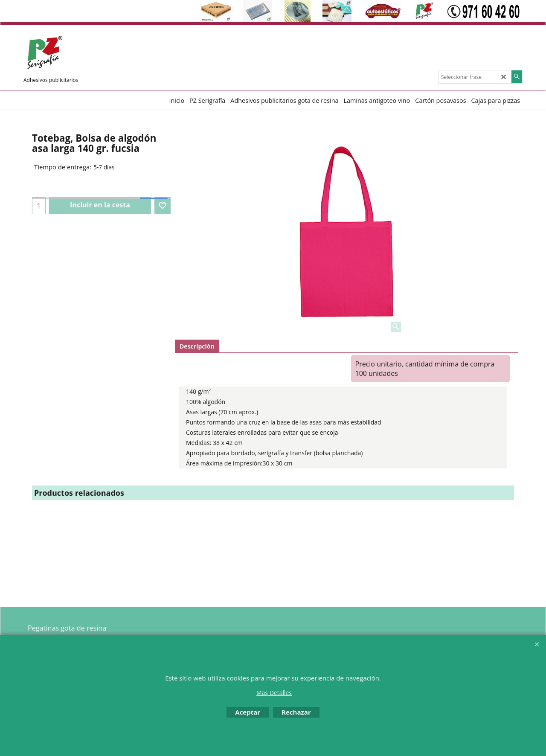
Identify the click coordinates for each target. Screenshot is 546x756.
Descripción (197, 346)
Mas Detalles (274, 693)
